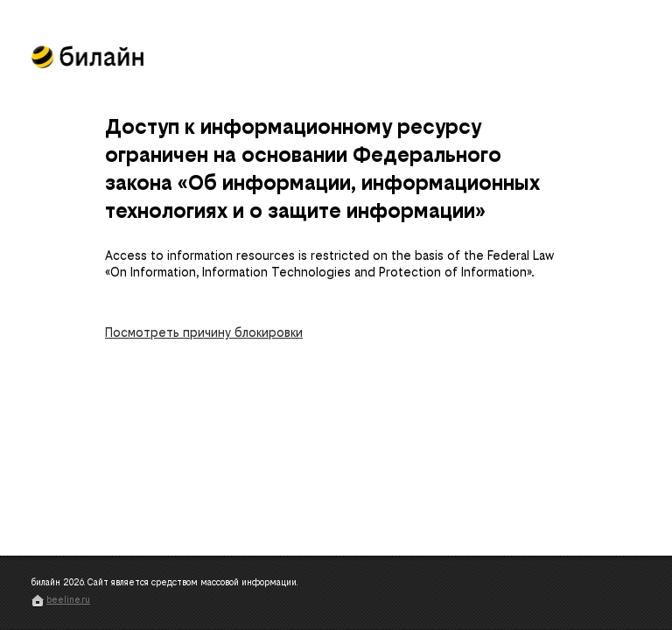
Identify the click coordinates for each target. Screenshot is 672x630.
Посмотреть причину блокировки (204, 333)
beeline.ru (68, 600)
